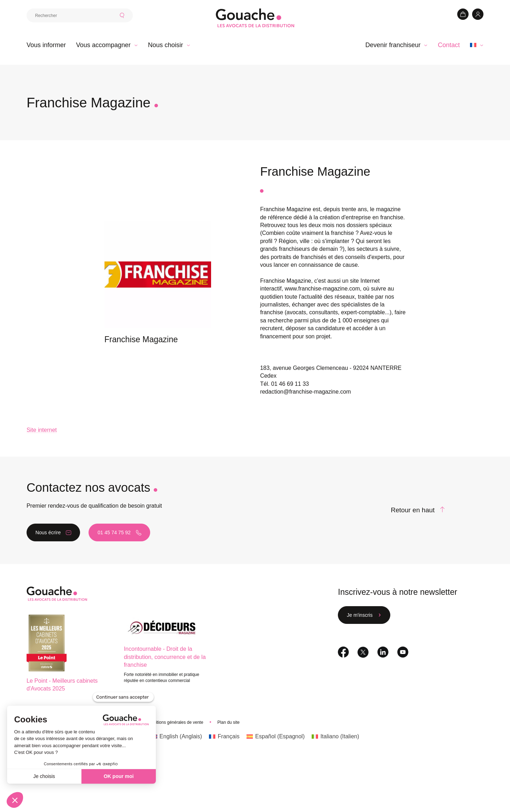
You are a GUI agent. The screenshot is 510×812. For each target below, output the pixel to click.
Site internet (42, 458)
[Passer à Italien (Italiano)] (335, 764)
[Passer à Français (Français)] (224, 764)
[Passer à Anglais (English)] (176, 764)
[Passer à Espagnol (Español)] (276, 764)
